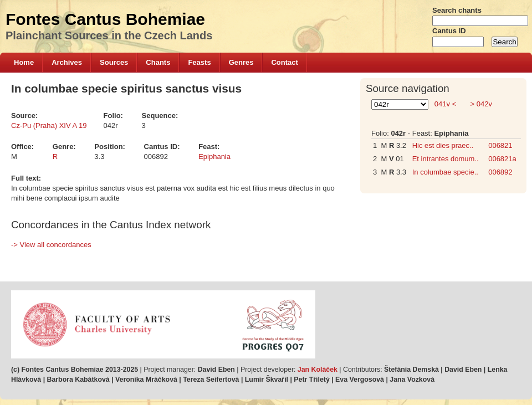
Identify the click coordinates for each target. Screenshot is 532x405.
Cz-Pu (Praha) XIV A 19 (49, 125)
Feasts (199, 62)
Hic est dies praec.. (443, 145)
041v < (445, 104)
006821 (500, 145)
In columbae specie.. (445, 172)
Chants (158, 62)
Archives (67, 62)
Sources (114, 62)
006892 (500, 172)
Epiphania (214, 157)
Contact (284, 62)
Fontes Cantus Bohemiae (105, 19)
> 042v (480, 104)
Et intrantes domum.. (446, 159)
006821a (502, 159)
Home (24, 62)
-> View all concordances (51, 245)
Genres (241, 62)
